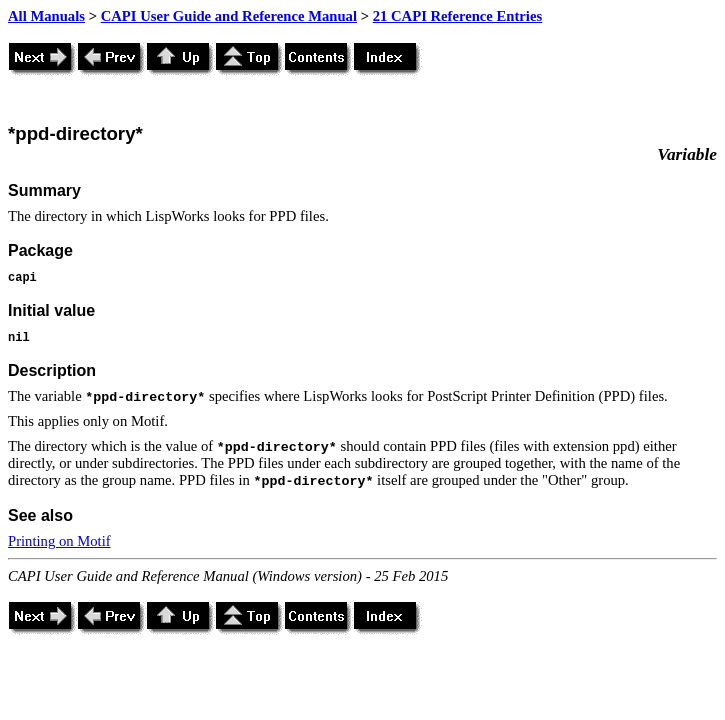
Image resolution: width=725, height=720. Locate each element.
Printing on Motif (59, 541)
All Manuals (46, 16)
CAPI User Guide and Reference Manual (229, 16)
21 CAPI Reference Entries (457, 16)
